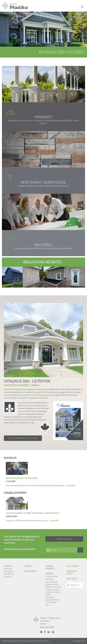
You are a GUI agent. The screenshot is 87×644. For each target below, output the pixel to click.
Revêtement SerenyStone (9, 573)
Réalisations (31, 571)
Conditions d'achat (71, 572)
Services (29, 566)
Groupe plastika (52, 576)
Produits (8, 566)
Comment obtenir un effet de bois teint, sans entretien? (33, 513)
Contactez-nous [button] (64, 539)
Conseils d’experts (50, 567)
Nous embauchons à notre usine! (22, 478)
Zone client (72, 579)
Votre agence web (79, 641)
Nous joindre (72, 566)
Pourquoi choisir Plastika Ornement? (53, 586)
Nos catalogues (52, 582)
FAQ (47, 605)
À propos (50, 574)
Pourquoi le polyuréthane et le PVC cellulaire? (53, 600)
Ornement (8, 569)
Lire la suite (70, 485)
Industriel (8, 577)
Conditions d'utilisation (41, 641)
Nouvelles (49, 579)
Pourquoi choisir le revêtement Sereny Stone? (53, 592)
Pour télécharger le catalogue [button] (23, 438)
